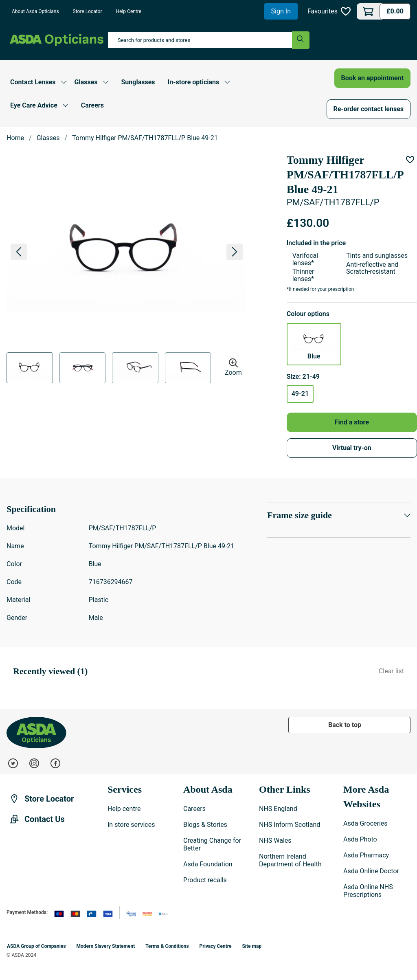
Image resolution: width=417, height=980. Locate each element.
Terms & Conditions (167, 946)
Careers (92, 105)
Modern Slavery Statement (106, 946)
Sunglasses (138, 82)
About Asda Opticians (35, 11)
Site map (252, 946)
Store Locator (88, 11)
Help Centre (129, 11)
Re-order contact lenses (369, 109)
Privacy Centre (216, 946)
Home (15, 138)
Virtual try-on (352, 448)
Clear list (391, 671)
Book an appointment (372, 78)
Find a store (352, 422)
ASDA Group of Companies (36, 946)
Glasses (48, 138)
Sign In (281, 11)
